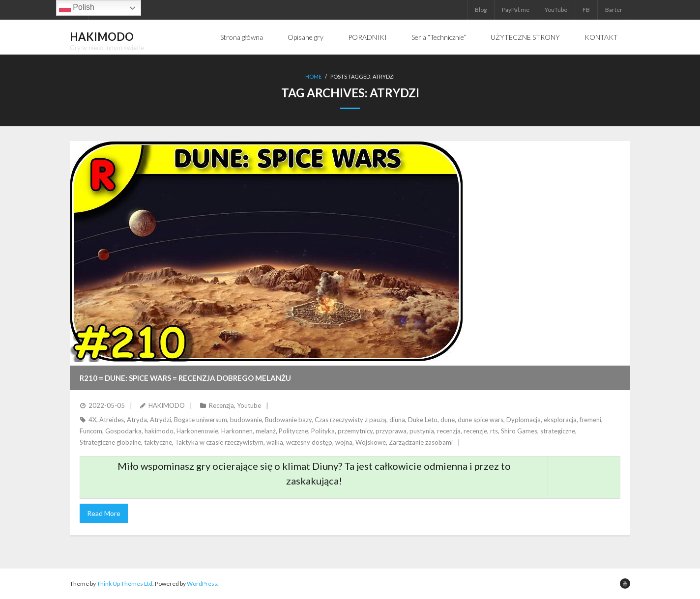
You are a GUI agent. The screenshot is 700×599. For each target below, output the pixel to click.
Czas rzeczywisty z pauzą (350, 420)
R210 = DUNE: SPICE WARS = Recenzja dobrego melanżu (185, 378)
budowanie (246, 420)
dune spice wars (481, 420)
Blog (481, 10)
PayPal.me (516, 10)
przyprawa (391, 431)
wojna (344, 442)
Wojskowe (371, 442)
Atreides (112, 420)
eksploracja (560, 420)
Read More (104, 513)
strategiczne (558, 431)
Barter (614, 10)
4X (92, 420)
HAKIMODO (167, 405)
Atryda (137, 420)
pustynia (422, 431)
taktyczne (158, 442)
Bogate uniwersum (201, 420)
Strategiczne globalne (110, 442)
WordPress (202, 584)
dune (448, 420)
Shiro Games (519, 431)
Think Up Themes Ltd (125, 584)
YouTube (556, 10)
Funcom (91, 431)
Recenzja (221, 405)
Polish (77, 8)
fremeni (590, 420)
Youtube (249, 405)
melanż (266, 431)
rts (494, 431)
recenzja (449, 431)
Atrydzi (160, 420)
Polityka (323, 431)
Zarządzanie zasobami (421, 442)
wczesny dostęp (309, 442)
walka (275, 442)
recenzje (475, 431)
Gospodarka (123, 431)
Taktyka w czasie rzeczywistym (219, 442)
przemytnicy (355, 431)
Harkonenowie (197, 431)
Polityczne (293, 431)
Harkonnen (237, 431)
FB (586, 10)
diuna (397, 420)
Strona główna (242, 37)
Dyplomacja (524, 420)
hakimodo (159, 431)
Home (313, 76)
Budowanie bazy (288, 420)
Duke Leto (423, 420)
